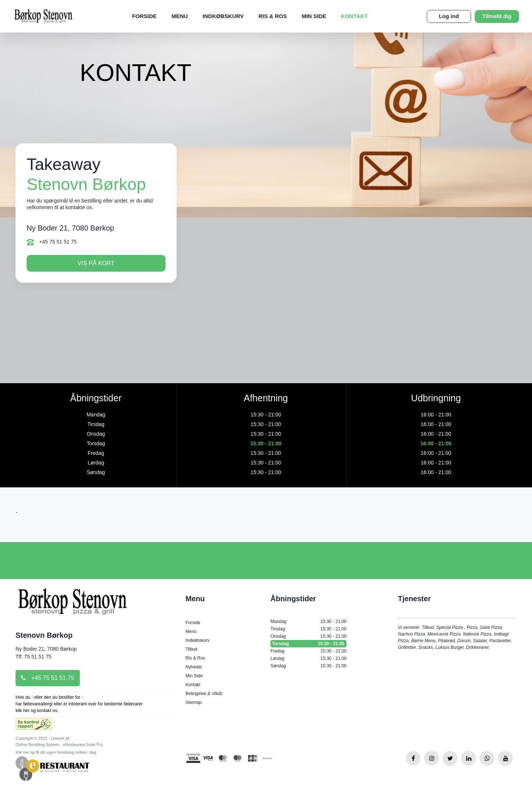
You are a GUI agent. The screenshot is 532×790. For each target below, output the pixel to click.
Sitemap (194, 702)
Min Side (314, 16)
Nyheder (194, 667)
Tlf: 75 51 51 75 (33, 657)
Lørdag (308, 658)
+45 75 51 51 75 (52, 242)
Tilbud (191, 649)
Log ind (449, 16)
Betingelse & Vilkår (204, 694)
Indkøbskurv (223, 16)
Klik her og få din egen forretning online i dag (56, 752)
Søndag (308, 666)
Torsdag (308, 644)
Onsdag (308, 636)
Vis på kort (96, 263)
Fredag (308, 651)
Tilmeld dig (497, 16)
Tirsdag (308, 629)
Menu (180, 16)
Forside (144, 16)
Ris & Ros (273, 16)
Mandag (308, 622)
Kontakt (354, 16)
